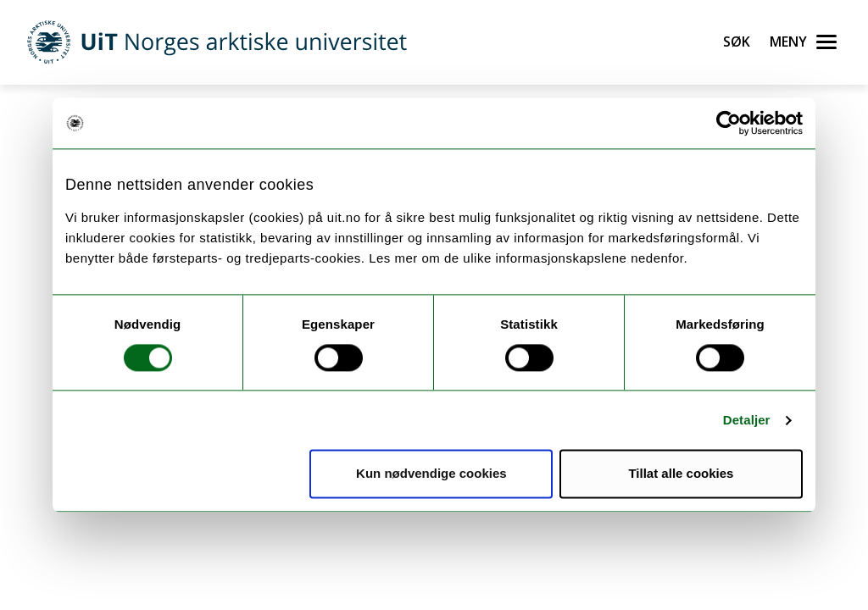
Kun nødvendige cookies (431, 474)
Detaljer (747, 420)
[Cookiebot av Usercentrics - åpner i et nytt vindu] (729, 123)
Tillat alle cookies (681, 474)
